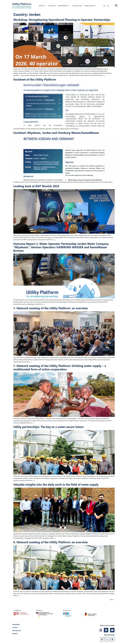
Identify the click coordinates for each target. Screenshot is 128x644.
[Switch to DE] (108, 6)
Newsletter (16, 624)
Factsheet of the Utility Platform (35, 79)
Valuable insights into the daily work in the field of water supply (56, 484)
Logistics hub (77, 6)
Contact (15, 627)
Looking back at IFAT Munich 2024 (36, 186)
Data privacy (17, 630)
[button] (102, 639)
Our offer (52, 6)
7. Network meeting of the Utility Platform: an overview (51, 308)
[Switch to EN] (104, 6)
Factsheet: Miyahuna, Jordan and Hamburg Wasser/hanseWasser (56, 133)
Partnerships (64, 6)
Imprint (15, 633)
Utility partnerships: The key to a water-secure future (48, 427)
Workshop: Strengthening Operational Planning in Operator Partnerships (62, 20)
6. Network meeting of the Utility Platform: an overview (51, 542)
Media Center (90, 6)
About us (42, 6)
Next (112, 599)
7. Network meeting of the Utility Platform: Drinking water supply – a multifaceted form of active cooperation (60, 367)
